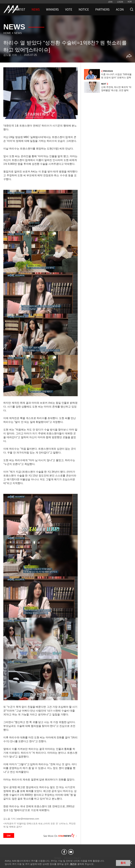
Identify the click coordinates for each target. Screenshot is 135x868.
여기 (72, 864)
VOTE (69, 9)
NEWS (36, 9)
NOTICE (84, 9)
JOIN (110, 2)
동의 (123, 863)
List (9, 835)
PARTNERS (102, 9)
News (18, 33)
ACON (120, 9)
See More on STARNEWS (60, 835)
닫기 (130, 863)
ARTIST (20, 9)
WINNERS (52, 9)
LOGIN (120, 2)
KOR (130, 2)
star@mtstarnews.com (28, 819)
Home (7, 33)
